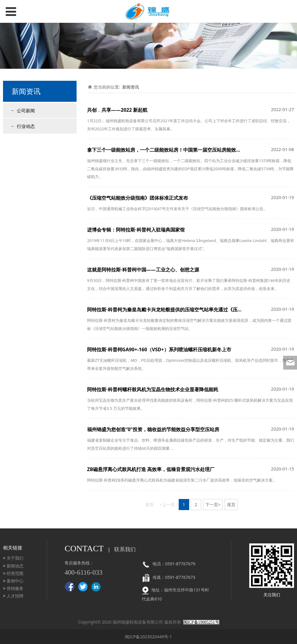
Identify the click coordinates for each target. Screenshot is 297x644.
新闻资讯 (131, 87)
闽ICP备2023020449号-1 (148, 637)
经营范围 (15, 573)
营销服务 (15, 588)
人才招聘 (15, 596)
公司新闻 (26, 110)
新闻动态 (15, 566)
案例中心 (15, 581)
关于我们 (15, 558)
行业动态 (26, 126)
